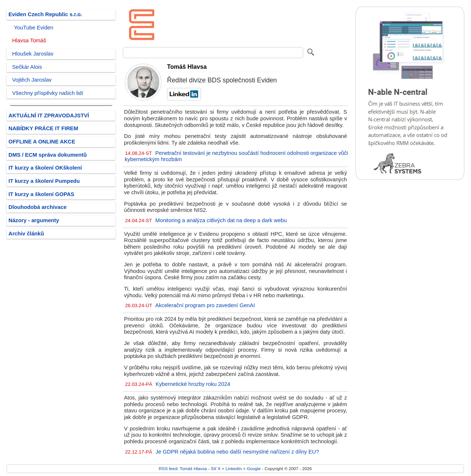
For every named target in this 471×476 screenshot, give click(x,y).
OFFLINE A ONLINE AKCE (42, 142)
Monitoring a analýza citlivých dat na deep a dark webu (221, 220)
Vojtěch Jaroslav (32, 80)
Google (254, 468)
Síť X (216, 468)
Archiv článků (26, 234)
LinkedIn (234, 468)
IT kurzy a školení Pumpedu (44, 181)
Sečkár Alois (27, 67)
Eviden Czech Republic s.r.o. (45, 14)
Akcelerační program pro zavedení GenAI (205, 305)
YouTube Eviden (34, 28)
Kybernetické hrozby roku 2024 (193, 384)
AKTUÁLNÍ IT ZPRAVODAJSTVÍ (49, 116)
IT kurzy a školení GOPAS (41, 194)
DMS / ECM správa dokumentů (48, 155)
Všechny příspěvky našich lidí (48, 93)
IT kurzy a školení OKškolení (45, 168)
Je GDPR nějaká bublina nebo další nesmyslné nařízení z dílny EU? (237, 452)
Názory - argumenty (34, 220)
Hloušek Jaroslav (33, 54)
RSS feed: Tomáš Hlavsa (183, 468)
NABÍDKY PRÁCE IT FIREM (43, 128)
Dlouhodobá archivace (38, 207)
